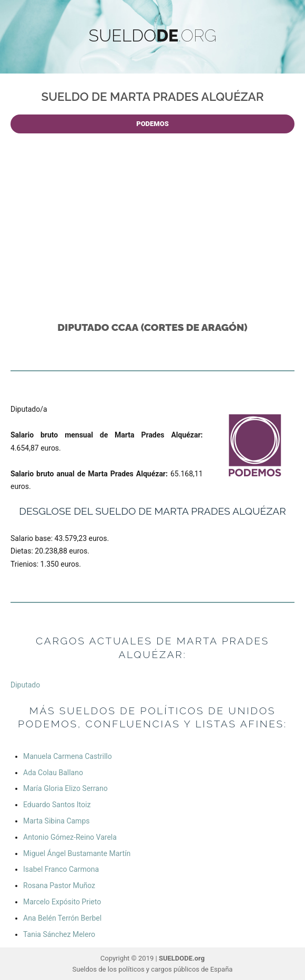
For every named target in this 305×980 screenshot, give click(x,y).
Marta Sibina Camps (57, 821)
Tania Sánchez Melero (59, 934)
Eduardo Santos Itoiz (57, 805)
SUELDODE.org (182, 958)
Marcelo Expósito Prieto (62, 902)
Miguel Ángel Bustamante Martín (77, 853)
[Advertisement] (155, 224)
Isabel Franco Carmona (61, 869)
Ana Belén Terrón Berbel (62, 918)
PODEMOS (152, 124)
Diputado (25, 685)
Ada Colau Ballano (53, 773)
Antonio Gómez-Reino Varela (70, 837)
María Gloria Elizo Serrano (65, 788)
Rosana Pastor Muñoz (59, 885)
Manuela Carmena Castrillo (68, 756)
